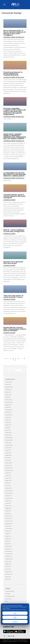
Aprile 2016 (8, 566)
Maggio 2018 (8, 508)
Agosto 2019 (8, 473)
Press (7, 601)
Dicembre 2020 (9, 438)
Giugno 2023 (8, 395)
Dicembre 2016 (9, 551)
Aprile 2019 (8, 483)
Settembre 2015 (9, 574)
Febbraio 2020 (9, 463)
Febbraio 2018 (9, 516)
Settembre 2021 (9, 415)
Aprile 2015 (8, 579)
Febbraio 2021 (9, 433)
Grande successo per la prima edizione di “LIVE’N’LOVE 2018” (13, 74)
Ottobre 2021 (8, 412)
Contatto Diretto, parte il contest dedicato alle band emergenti (14, 196)
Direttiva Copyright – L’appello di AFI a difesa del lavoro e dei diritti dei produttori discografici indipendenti (15, 111)
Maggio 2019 (8, 481)
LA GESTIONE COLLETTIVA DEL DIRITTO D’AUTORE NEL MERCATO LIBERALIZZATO (15, 174)
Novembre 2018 (9, 493)
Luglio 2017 (8, 534)
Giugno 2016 (8, 561)
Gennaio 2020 (9, 465)
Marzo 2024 (8, 384)
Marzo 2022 (8, 407)
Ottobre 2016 (8, 556)
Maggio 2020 (8, 455)
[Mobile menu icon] (4, 5)
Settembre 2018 (9, 498)
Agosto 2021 (8, 417)
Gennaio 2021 (9, 435)
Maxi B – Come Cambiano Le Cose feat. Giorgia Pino (14, 231)
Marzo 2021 (8, 430)
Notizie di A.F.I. (20, 37)
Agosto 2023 (8, 392)
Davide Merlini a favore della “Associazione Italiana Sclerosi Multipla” (15, 329)
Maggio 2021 (8, 425)
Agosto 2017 (8, 531)
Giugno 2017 (8, 536)
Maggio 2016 (8, 564)
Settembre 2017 (9, 529)
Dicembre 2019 (9, 468)
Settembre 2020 (9, 445)
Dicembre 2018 (9, 491)
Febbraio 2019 (9, 488)
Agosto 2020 (8, 448)
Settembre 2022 (9, 402)
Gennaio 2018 (9, 518)
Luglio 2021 (8, 420)
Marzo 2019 (8, 486)
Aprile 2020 (8, 458)
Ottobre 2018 (8, 496)
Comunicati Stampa (9, 37)
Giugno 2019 (8, 478)
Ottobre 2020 (8, 443)
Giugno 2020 (8, 453)
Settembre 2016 (9, 559)
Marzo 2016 (8, 569)
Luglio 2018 (8, 503)
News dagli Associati (10, 596)
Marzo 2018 (8, 513)
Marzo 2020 (8, 460)
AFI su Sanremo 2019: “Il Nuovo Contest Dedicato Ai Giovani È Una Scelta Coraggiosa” (15, 33)
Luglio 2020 (8, 450)
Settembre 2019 (9, 470)
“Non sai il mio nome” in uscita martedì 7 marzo (13, 296)
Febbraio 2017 (9, 546)
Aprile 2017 (8, 541)
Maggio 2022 (8, 405)
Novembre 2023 (9, 387)
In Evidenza (8, 594)
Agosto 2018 (8, 501)
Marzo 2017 (8, 544)
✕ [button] (27, 605)
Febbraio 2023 (9, 400)
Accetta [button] (15, 613)
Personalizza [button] (15, 621)
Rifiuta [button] (15, 617)
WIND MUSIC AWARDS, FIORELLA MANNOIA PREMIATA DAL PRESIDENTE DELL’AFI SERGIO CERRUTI (15, 136)
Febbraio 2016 (9, 572)
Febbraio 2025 (9, 382)
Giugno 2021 (8, 422)
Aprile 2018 (8, 511)
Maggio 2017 (8, 539)
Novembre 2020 (9, 440)
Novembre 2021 (9, 410)
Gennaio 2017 (9, 549)
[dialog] (15, 614)
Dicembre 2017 (9, 521)
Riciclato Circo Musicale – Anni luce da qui (14, 262)
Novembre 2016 (9, 554)
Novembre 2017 (9, 523)
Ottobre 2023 (8, 390)
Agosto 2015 (8, 577)
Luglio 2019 (8, 475)
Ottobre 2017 (8, 526)
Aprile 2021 (8, 427)
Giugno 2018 (8, 506)
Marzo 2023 (8, 397)
